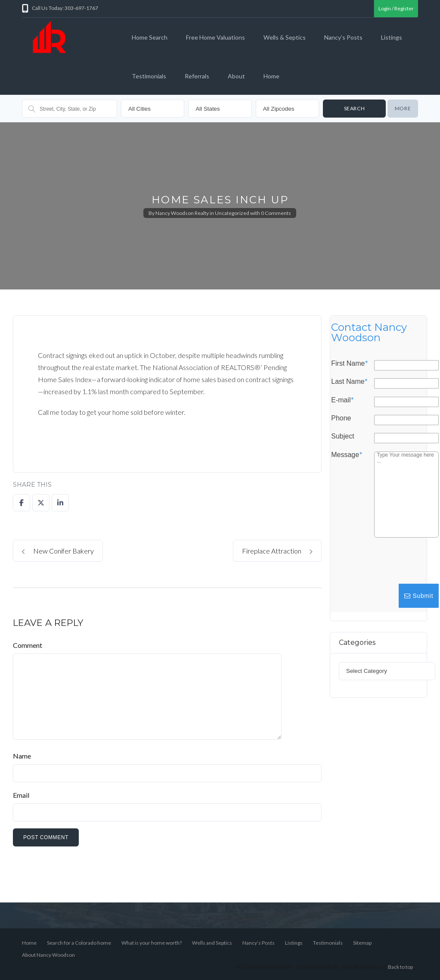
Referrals (197, 76)
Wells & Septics (285, 37)
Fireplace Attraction (277, 551)
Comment (28, 645)
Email (21, 795)
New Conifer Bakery (58, 551)
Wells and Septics (212, 943)
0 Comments (276, 213)
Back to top (400, 967)
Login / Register (396, 8)
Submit (419, 596)
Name (22, 756)
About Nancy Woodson (48, 955)
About (236, 76)
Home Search (150, 37)
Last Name (349, 382)
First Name (349, 364)
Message (346, 455)
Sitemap (362, 943)
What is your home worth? (152, 943)
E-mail (342, 400)
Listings (392, 37)
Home (271, 76)
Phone (341, 418)
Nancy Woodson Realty (182, 213)
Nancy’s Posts (343, 37)
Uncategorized (232, 213)
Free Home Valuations (215, 37)
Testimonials (149, 76)
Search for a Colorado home (79, 943)
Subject (342, 437)
